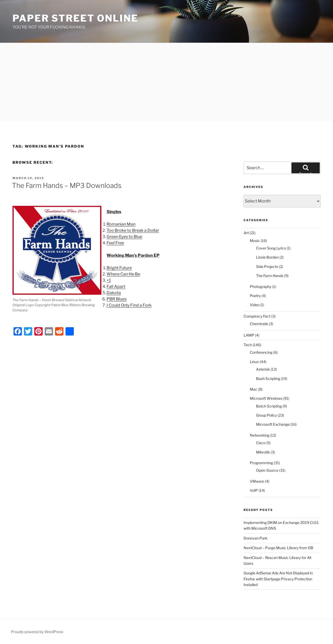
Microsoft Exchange (273, 424)
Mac (254, 389)
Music (255, 241)
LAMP (249, 335)
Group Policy (266, 415)
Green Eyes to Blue (124, 237)
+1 (109, 280)
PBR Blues (117, 299)
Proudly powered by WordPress (37, 632)
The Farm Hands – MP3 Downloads (67, 185)
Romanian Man (121, 224)
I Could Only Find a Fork (129, 305)
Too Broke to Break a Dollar (133, 230)
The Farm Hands (270, 276)
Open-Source (267, 470)
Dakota (114, 293)
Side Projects (267, 267)
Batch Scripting (269, 406)
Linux (254, 362)
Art (246, 233)
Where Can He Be (123, 274)
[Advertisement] (167, 82)
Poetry (255, 296)
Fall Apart (116, 287)
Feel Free (115, 243)
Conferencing (261, 352)
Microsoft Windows (266, 398)
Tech (248, 345)
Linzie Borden (267, 257)
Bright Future (119, 268)
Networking (260, 435)
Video (255, 305)
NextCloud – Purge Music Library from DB (278, 548)
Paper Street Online (75, 18)
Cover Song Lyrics (271, 248)
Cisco (261, 443)
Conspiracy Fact (257, 316)
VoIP (254, 490)
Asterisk (263, 369)
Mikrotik (263, 452)
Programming (261, 463)
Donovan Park (256, 538)
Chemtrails (259, 324)
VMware (257, 481)
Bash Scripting (268, 379)
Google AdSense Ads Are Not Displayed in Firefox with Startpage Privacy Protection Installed (278, 579)
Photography (261, 287)
